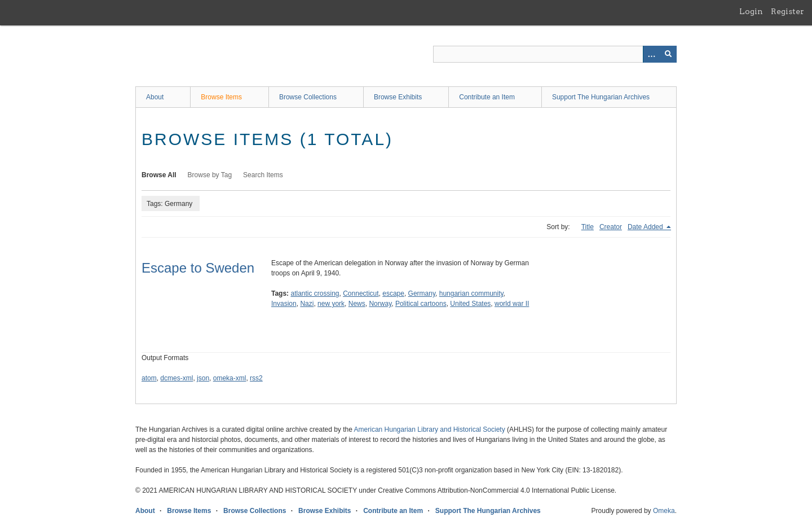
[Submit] (668, 54)
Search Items (263, 175)
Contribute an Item (487, 97)
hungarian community (471, 293)
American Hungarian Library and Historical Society (430, 429)
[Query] (555, 54)
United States (470, 304)
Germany (422, 293)
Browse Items (221, 97)
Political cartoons (421, 304)
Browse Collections (308, 97)
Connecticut (361, 293)
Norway (380, 304)
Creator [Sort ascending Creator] (611, 227)
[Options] (651, 54)
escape (393, 293)
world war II (512, 304)
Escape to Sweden (198, 268)
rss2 (256, 378)
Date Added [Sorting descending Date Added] (646, 227)
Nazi (307, 304)
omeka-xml (230, 378)
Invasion (284, 304)
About (155, 97)
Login (751, 11)
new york (331, 304)
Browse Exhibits (398, 97)
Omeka (664, 511)
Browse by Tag (210, 175)
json (203, 378)
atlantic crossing (315, 293)
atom (149, 378)
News (357, 304)
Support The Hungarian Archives (601, 97)
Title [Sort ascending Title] (588, 227)
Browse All (159, 175)
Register (787, 11)
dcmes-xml (176, 378)
